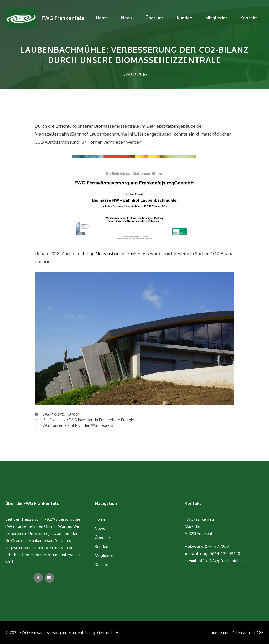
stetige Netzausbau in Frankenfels (115, 254)
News (127, 18)
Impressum (219, 633)
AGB (260, 633)
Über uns (155, 18)
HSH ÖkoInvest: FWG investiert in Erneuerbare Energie (87, 420)
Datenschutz (242, 633)
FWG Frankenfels (63, 18)
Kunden (185, 18)
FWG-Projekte (53, 414)
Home (102, 18)
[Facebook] (38, 578)
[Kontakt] (50, 578)
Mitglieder (216, 18)
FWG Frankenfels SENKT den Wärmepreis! (77, 425)
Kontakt (249, 18)
